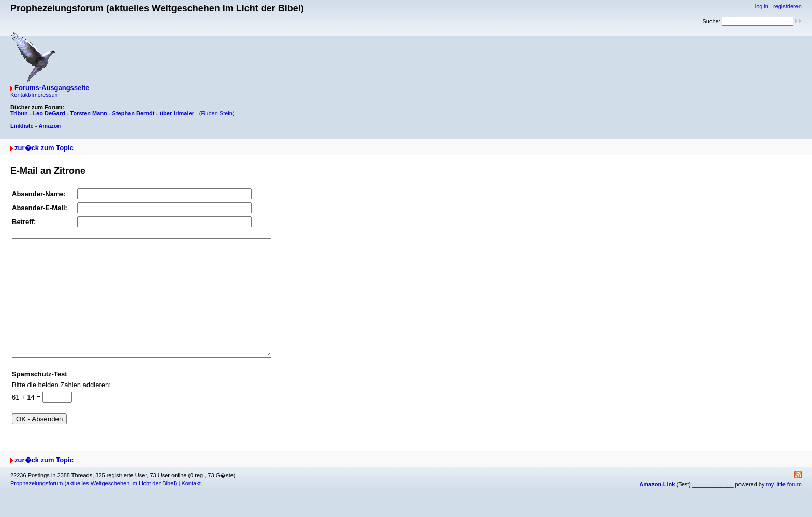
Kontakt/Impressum (35, 95)
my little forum (784, 508)
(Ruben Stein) (217, 113)
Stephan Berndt (134, 113)
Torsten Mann (89, 113)
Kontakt (191, 507)
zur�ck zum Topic (44, 148)
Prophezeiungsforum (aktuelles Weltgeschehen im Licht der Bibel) (93, 507)
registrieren (787, 6)
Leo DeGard (49, 113)
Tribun (19, 113)
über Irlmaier (177, 113)
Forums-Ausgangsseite (52, 88)
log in (762, 6)
